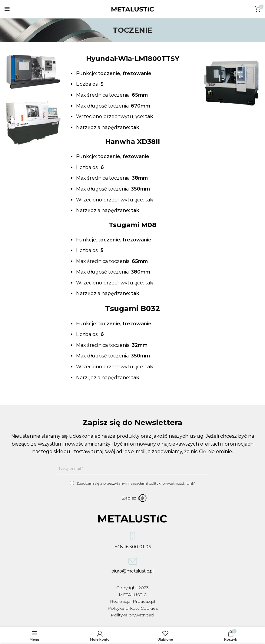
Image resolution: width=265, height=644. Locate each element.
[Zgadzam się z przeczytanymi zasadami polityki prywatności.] (72, 483)
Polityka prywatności (132, 615)
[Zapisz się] (133, 498)
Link (190, 483)
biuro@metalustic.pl (132, 567)
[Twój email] (133, 468)
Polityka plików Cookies (133, 608)
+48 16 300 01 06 (133, 542)
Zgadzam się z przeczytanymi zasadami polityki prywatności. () (133, 483)
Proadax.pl (144, 601)
